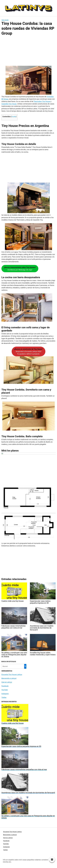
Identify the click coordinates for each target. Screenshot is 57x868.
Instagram (5, 694)
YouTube (5, 690)
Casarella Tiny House (9, 104)
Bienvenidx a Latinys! (9, 678)
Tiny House (5, 20)
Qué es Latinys (7, 682)
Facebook (5, 686)
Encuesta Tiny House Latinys (12, 674)
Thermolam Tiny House (42, 101)
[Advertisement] (28, 51)
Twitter (4, 697)
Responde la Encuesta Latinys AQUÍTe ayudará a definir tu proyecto (28, 351)
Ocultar (14, 117)
